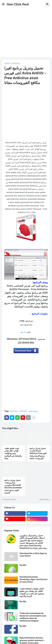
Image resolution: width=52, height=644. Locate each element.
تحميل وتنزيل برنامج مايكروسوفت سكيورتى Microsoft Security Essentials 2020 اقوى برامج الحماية (13, 486)
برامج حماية (33, 411)
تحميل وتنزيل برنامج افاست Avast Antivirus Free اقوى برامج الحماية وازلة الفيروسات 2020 (38, 453)
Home (7, 63)
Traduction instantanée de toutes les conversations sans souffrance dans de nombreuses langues (33, 617)
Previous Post (10, 500)
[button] (3, 4)
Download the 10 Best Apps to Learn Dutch (33, 555)
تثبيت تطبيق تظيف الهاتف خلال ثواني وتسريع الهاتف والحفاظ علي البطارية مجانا (13, 453)
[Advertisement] (26, 35)
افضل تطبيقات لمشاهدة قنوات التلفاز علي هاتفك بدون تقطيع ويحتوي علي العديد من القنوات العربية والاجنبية (32, 592)
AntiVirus (16, 63)
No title (23, 565)
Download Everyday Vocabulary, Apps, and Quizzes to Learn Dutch (33, 579)
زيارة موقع (24, 332)
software (23, 411)
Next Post (44, 500)
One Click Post (18, 4)
